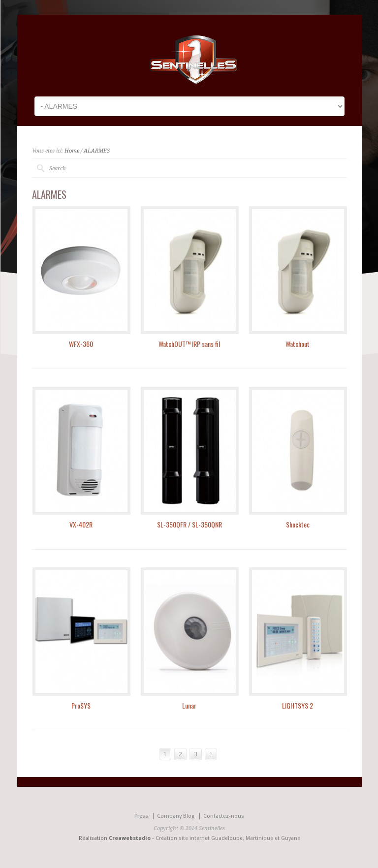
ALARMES (97, 151)
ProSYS (81, 705)
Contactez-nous (224, 816)
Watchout (298, 344)
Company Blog (176, 816)
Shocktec (298, 524)
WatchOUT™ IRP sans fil (189, 344)
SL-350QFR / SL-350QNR (189, 524)
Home (72, 151)
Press (141, 816)
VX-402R (81, 524)
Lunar (189, 705)
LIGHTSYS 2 (298, 705)
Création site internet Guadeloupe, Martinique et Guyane (228, 838)
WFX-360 (81, 344)
